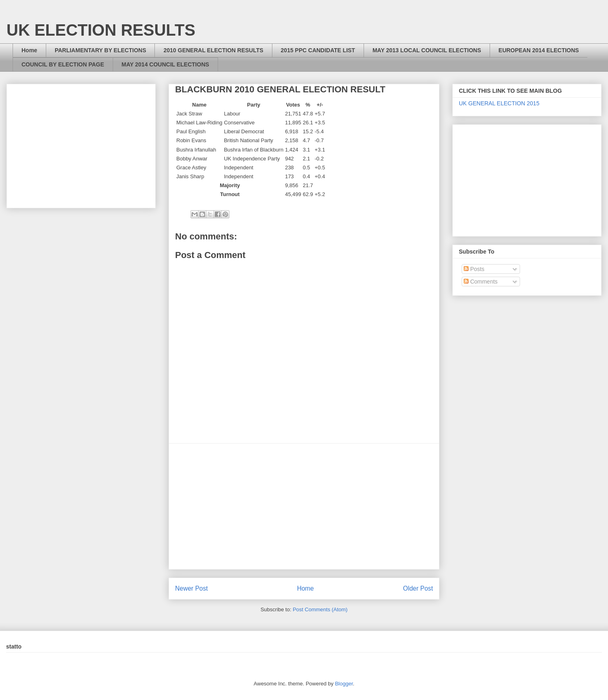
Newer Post (192, 588)
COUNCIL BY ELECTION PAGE (63, 64)
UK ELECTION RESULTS (101, 30)
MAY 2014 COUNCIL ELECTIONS (165, 64)
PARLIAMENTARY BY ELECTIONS (101, 50)
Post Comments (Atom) (320, 609)
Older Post (418, 588)
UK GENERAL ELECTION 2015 (499, 103)
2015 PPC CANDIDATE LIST (318, 50)
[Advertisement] (304, 506)
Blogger (344, 684)
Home (29, 50)
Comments (481, 282)
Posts (474, 269)
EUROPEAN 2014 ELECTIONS (539, 50)
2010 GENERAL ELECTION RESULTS (213, 50)
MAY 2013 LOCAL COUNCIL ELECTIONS (427, 50)
